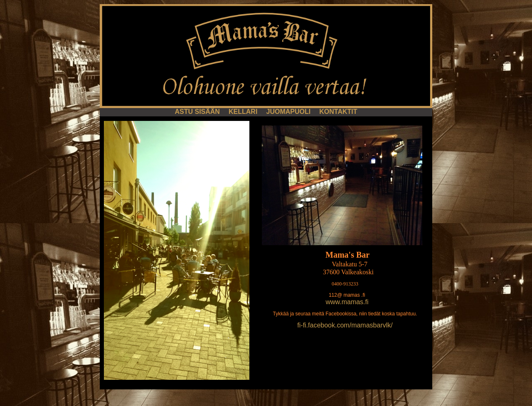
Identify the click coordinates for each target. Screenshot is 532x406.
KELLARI (244, 112)
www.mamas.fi (347, 302)
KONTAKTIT (338, 112)
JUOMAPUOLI (289, 112)
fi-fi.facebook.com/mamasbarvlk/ (345, 325)
